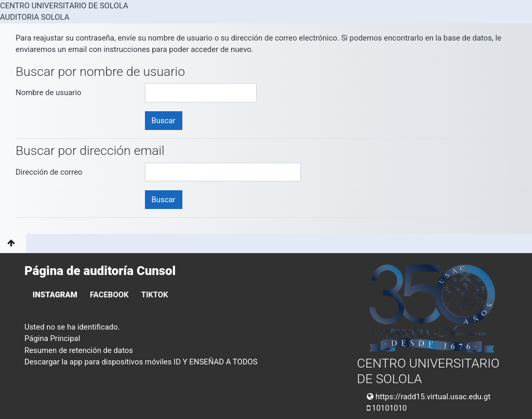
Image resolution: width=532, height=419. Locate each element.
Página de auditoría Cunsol (100, 271)
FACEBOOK (109, 295)
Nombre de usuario (49, 93)
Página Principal (52, 338)
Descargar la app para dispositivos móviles (98, 362)
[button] (13, 243)
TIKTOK (155, 295)
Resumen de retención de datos (79, 350)
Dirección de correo (49, 172)
